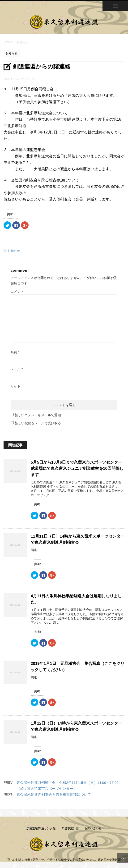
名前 (15, 352)
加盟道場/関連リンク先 (41, 828)
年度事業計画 (70, 828)
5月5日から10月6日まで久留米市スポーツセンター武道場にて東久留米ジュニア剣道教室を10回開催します (77, 468)
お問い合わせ (93, 828)
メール (17, 369)
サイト (16, 386)
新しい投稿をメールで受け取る (38, 423)
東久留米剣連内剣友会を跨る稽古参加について (54, 794)
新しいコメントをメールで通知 (38, 415)
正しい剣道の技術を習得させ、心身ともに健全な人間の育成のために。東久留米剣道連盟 (64, 860)
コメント (17, 292)
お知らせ (14, 251)
